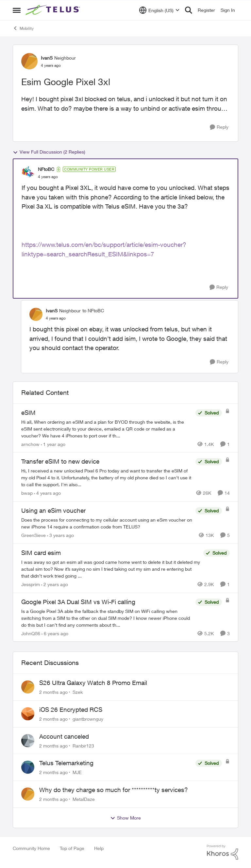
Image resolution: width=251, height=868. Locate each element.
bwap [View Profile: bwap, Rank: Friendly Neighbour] (27, 493)
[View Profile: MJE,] (28, 767)
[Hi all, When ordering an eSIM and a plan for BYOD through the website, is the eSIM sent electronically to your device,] (107, 428)
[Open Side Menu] (17, 10)
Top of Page (72, 848)
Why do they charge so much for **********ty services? (114, 790)
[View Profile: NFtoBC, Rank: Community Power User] (28, 173)
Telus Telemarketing (66, 763)
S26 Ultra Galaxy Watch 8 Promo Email (93, 683)
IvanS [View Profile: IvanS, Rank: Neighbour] (47, 58)
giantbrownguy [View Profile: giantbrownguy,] (88, 719)
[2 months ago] (53, 692)
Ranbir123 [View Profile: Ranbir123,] (83, 745)
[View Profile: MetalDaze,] (28, 794)
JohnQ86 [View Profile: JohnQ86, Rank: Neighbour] (31, 633)
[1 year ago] (53, 444)
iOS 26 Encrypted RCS (71, 710)
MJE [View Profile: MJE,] (77, 772)
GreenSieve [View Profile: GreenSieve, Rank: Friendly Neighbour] (33, 535)
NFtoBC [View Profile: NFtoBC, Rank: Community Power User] (46, 169)
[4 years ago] (47, 493)
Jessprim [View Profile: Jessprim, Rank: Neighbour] (31, 584)
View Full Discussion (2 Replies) (49, 152)
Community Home (31, 848)
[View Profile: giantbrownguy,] (28, 714)
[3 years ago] (60, 535)
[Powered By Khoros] (223, 852)
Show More (125, 818)
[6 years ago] (55, 633)
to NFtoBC (93, 311)
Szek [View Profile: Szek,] (78, 692)
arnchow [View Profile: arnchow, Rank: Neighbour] (30, 444)
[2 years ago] (55, 584)
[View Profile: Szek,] (28, 687)
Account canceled (64, 736)
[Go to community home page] (54, 10)
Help (99, 848)
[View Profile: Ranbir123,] (28, 741)
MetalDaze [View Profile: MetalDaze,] (84, 799)
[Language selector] (159, 10)
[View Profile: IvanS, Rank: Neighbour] (29, 61)
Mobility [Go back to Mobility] (23, 28)
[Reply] (219, 127)
